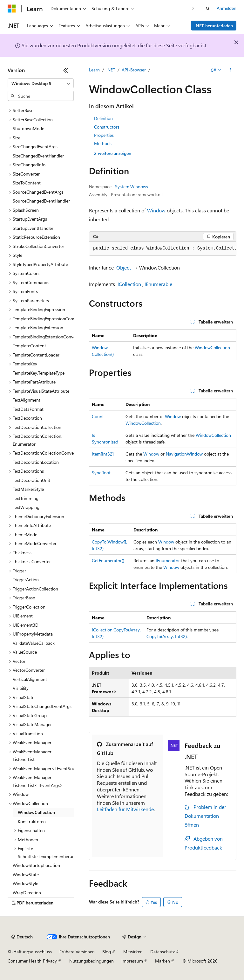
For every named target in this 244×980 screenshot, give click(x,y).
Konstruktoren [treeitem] (32, 821)
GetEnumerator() (108, 560)
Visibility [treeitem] (21, 688)
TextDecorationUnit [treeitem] (31, 480)
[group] (163, 249)
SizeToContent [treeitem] (27, 183)
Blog (107, 952)
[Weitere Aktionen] (231, 70)
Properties (104, 135)
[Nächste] (193, 8)
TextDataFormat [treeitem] (28, 409)
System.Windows (132, 187)
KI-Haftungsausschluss (30, 952)
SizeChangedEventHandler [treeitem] (38, 156)
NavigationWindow (184, 454)
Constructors (107, 127)
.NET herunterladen (214, 26)
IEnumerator (168, 560)
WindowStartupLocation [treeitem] (36, 865)
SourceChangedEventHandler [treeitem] (41, 201)
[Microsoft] (12, 9)
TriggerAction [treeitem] (26, 580)
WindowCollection (212, 347)
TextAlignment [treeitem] (27, 400)
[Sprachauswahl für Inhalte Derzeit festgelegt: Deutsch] (22, 937)
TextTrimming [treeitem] (26, 498)
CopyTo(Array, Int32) (167, 636)
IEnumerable (158, 284)
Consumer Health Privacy (32, 961)
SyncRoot (101, 473)
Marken (163, 961)
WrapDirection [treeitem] (27, 893)
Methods (103, 143)
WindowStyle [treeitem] (25, 883)
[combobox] (41, 83)
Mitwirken (133, 952)
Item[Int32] (103, 454)
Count (98, 416)
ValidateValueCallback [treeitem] (34, 643)
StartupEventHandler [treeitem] (33, 228)
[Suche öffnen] (208, 9)
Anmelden (227, 8)
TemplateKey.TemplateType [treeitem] (39, 373)
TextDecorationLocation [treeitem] (36, 462)
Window (156, 210)
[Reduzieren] (66, 70)
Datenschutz (163, 952)
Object (124, 267)
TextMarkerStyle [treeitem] (28, 489)
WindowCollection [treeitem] (36, 812)
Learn (94, 70)
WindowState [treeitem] (26, 874)
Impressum (132, 961)
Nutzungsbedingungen (91, 961)
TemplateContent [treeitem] (29, 346)
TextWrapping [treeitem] (26, 507)
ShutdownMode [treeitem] (28, 128)
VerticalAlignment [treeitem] (30, 679)
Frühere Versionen (77, 952)
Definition (103, 118)
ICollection (129, 284)
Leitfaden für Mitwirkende (125, 809)
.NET (111, 70)
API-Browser (134, 70)
